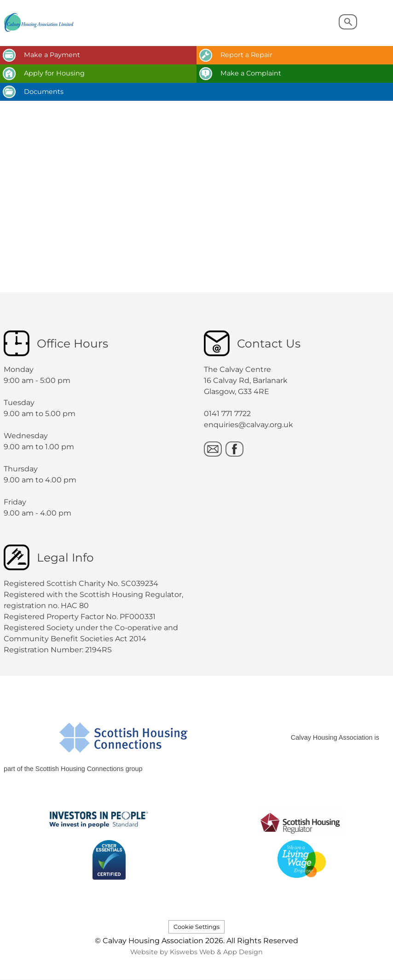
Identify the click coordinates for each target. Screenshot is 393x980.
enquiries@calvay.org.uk (249, 425)
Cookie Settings (196, 927)
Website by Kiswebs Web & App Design (196, 952)
